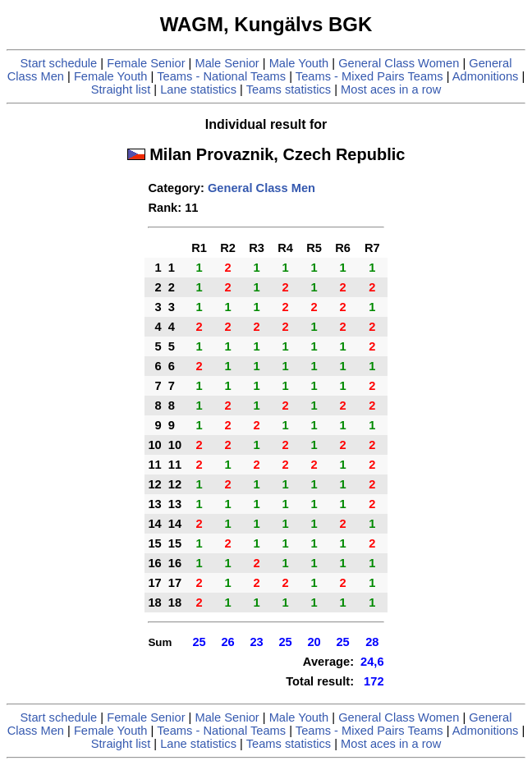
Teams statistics (289, 89)
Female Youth (111, 76)
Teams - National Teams (221, 76)
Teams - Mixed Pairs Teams (369, 76)
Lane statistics (198, 89)
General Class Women (399, 63)
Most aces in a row (391, 89)
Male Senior (227, 63)
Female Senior (146, 63)
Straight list (121, 89)
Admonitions (486, 76)
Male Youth (299, 63)
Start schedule (59, 63)
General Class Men (261, 188)
